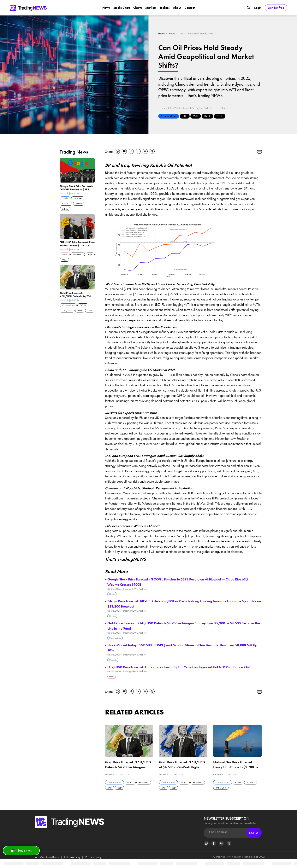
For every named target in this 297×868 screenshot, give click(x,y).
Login (258, 8)
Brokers (164, 8)
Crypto (112, 616)
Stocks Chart (122, 8)
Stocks (112, 594)
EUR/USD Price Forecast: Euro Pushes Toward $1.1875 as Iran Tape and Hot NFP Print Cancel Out (179, 667)
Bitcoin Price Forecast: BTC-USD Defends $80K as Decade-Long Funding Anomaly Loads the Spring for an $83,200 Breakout (184, 604)
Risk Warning (72, 857)
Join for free (276, 8)
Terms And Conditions (46, 857)
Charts (138, 8)
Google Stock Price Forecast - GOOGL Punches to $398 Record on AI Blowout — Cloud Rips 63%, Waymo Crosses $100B (178, 582)
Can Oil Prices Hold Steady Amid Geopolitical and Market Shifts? (198, 33)
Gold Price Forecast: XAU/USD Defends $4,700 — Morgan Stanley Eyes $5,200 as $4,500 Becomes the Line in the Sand (184, 626)
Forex (112, 677)
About (177, 8)
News (106, 8)
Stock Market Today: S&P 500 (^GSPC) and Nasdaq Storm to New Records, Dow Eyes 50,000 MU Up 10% (182, 648)
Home (161, 33)
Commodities (169, 116)
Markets (151, 8)
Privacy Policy (93, 857)
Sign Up (254, 833)
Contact (190, 8)
